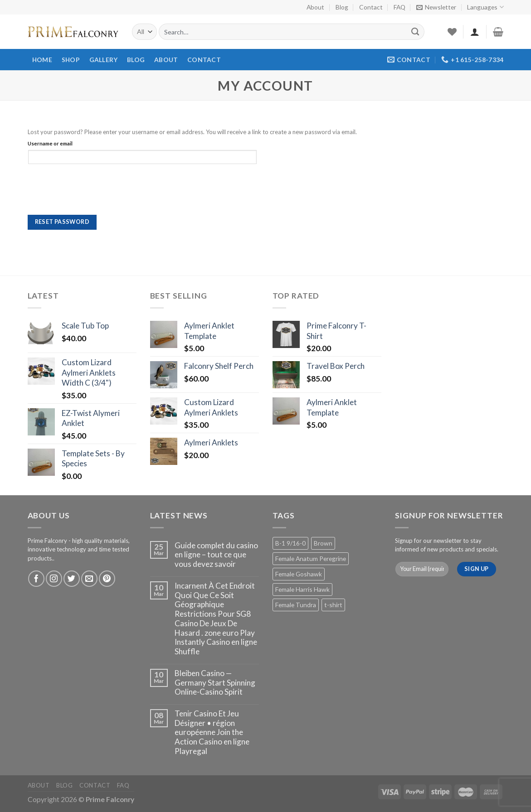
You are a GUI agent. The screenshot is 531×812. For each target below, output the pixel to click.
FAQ (399, 7)
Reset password (62, 222)
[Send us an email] (89, 579)
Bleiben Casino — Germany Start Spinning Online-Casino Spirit (215, 683)
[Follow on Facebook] (36, 579)
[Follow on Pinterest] (107, 579)
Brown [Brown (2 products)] (323, 543)
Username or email (50, 143)
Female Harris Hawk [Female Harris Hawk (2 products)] (302, 589)
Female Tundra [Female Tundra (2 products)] (296, 605)
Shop (71, 60)
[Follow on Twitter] (72, 579)
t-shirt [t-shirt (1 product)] (333, 605)
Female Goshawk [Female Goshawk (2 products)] (299, 574)
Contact (371, 7)
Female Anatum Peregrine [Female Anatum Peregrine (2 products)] (311, 558)
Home (42, 60)
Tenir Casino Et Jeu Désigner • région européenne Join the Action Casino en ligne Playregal (212, 732)
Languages (485, 7)
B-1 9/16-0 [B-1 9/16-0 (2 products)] (290, 543)
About (315, 7)
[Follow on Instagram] (54, 579)
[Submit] (415, 32)
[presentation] (89, 193)
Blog (342, 7)
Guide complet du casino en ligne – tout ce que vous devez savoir (216, 555)
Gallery (104, 60)
